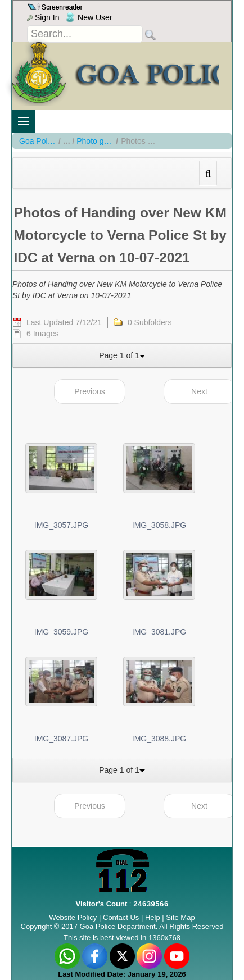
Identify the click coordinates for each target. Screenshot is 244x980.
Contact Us (121, 917)
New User (89, 17)
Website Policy (73, 917)
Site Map (180, 917)
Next (199, 391)
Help (153, 917)
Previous (89, 391)
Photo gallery (95, 141)
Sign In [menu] (43, 17)
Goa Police (37, 141)
